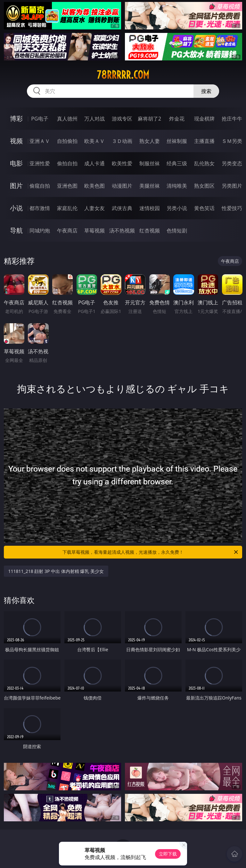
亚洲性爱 (40, 163)
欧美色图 (94, 186)
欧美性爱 (122, 163)
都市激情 (40, 208)
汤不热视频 (122, 231)
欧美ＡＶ (94, 141)
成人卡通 (94, 163)
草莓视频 (94, 231)
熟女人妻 (150, 141)
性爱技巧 (232, 208)
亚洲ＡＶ (40, 141)
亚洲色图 (67, 186)
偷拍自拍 (67, 163)
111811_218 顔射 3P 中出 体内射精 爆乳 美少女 (56, 571)
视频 (16, 141)
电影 (16, 163)
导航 (16, 230)
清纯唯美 (177, 186)
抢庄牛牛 (232, 119)
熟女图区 (204, 186)
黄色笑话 (204, 208)
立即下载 (168, 854)
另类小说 (177, 208)
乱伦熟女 (204, 163)
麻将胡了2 (149, 119)
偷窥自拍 (40, 186)
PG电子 (40, 119)
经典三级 (177, 163)
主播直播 (204, 141)
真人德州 (67, 119)
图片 (16, 186)
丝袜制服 (177, 141)
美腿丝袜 (150, 186)
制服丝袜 (150, 163)
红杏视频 (150, 231)
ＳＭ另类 (232, 141)
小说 (16, 208)
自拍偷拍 (67, 141)
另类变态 (232, 163)
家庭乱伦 (67, 208)
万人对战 (94, 119)
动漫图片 (122, 186)
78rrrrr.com (123, 75)
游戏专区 (122, 119)
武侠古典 (122, 208)
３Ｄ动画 (122, 141)
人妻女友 (94, 208)
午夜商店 (67, 231)
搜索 (206, 91)
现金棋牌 (204, 119)
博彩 (16, 118)
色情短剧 (177, 231)
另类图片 (232, 186)
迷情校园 (150, 208)
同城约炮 (40, 231)
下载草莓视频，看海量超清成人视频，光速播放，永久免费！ (151, 552)
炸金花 (177, 119)
